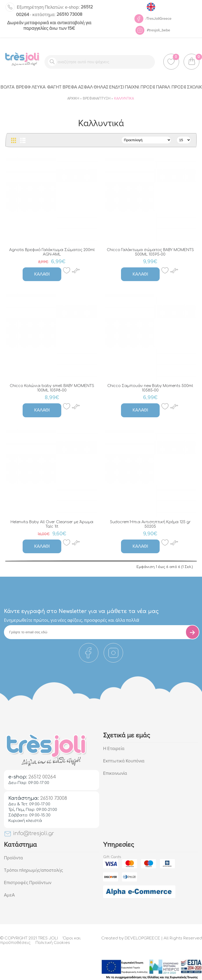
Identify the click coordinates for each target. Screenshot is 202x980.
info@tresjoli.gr (29, 833)
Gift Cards (112, 857)
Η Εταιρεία (114, 749)
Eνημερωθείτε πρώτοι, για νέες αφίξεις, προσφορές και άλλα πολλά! (72, 620)
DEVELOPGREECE (142, 938)
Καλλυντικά (124, 99)
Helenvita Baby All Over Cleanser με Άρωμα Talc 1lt (52, 524)
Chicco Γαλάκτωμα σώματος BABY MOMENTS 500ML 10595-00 (150, 252)
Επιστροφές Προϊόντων (28, 883)
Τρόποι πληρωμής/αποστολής (33, 870)
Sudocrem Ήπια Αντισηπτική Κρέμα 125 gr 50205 (150, 524)
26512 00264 (42, 777)
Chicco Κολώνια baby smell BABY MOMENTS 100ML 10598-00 (52, 388)
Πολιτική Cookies (53, 943)
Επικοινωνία (115, 773)
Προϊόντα (13, 858)
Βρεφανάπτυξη (97, 99)
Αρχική (73, 99)
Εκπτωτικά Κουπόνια (124, 761)
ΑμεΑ (9, 895)
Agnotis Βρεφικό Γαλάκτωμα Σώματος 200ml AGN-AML (52, 252)
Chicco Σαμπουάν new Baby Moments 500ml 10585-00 (150, 388)
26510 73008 (57, 14)
